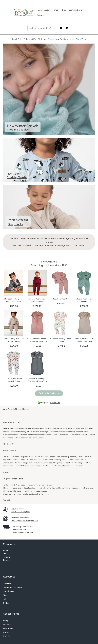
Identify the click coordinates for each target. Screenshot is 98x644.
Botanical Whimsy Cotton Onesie (61, 340)
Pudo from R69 (19, 529)
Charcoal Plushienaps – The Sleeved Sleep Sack (37, 380)
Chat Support (17, 521)
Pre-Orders (8, 628)
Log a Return (9, 591)
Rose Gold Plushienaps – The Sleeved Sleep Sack (37, 340)
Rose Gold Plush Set (61, 299)
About (6, 550)
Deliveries (7, 583)
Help (5, 599)
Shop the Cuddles (18, 129)
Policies (6, 632)
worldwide (55, 403)
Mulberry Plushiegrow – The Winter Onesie (37, 300)
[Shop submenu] (60, 10)
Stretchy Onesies (17, 177)
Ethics (6, 554)
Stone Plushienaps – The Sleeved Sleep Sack (84, 340)
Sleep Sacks (15, 224)
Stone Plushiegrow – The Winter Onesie (14, 340)
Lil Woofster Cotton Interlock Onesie (14, 380)
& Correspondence (31, 521)
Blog (5, 595)
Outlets (6, 603)
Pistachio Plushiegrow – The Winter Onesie (84, 300)
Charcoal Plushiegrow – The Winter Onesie (14, 300)
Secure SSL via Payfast (20, 512)
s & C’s (7, 636)
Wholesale (7, 624)
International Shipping (13, 587)
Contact (7, 560)
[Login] (61, 28)
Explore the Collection (49, 393)
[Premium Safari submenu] (84, 10)
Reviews (7, 557)
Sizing (6, 621)
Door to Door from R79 (23, 532)
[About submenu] (51, 10)
